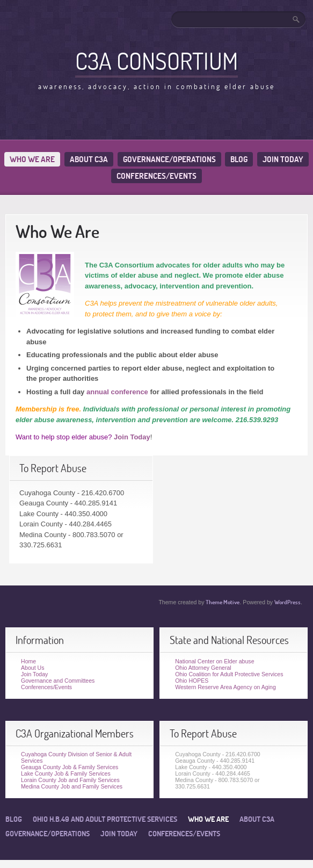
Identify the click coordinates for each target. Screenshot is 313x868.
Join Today (283, 159)
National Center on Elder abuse (214, 661)
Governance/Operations (169, 159)
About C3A (89, 159)
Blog (239, 159)
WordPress (287, 602)
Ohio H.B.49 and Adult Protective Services (105, 819)
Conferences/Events (156, 176)
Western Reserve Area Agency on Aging (225, 687)
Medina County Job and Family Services (72, 786)
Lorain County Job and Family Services (70, 780)
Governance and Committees (58, 681)
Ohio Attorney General (203, 668)
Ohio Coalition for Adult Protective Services (229, 674)
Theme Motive (223, 602)
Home (28, 661)
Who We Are (32, 159)
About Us (32, 668)
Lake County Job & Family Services (66, 773)
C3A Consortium (156, 61)
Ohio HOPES (192, 681)
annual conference (117, 392)
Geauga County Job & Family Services (70, 767)
